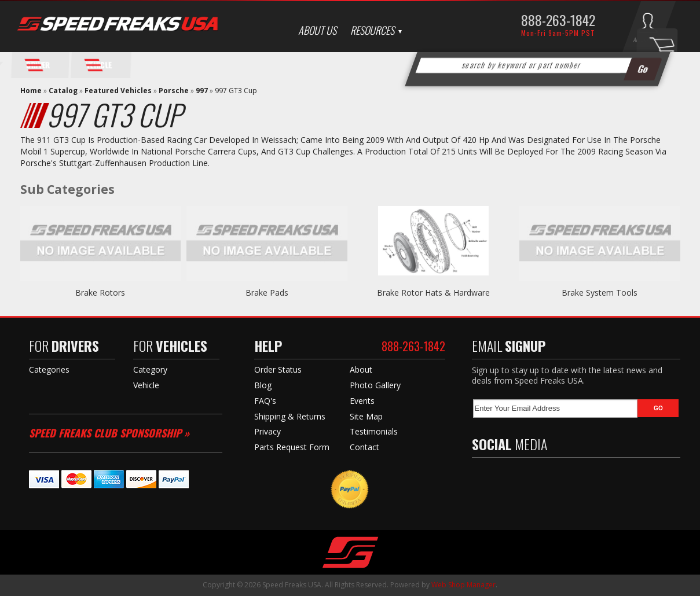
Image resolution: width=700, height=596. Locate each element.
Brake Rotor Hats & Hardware (433, 293)
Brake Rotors (100, 293)
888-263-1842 (558, 20)
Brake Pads (267, 293)
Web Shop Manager (463, 585)
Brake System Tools (600, 293)
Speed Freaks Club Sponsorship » (109, 433)
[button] (537, 65)
